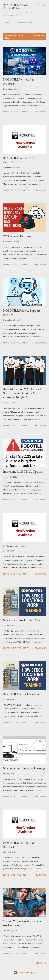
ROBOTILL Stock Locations (21, 694)
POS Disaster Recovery (17, 236)
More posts (40, 963)
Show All (39, 35)
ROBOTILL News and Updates (15, 6)
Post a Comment (20, 112)
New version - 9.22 (15, 546)
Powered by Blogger (25, 973)
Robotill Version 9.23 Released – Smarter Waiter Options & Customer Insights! (23, 393)
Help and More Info (23, 22)
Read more (40, 112)
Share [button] (6, 112)
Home (6, 22)
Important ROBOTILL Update (23, 471)
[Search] (38, 5)
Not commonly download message (24, 768)
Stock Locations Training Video (23, 620)
